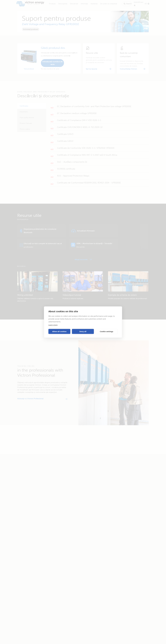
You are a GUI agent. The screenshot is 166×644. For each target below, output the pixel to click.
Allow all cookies (59, 331)
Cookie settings (107, 331)
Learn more (53, 325)
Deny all (83, 331)
